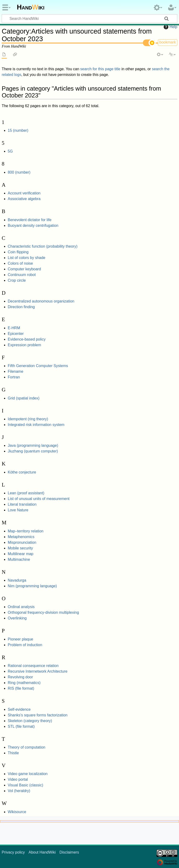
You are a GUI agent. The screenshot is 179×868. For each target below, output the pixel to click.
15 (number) (18, 130)
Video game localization (28, 774)
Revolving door (20, 677)
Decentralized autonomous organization (41, 301)
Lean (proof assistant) (26, 493)
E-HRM (14, 328)
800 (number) (19, 172)
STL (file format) (21, 726)
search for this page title (100, 69)
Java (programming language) (33, 445)
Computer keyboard (24, 269)
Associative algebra (24, 199)
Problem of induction (25, 645)
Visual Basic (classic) (26, 785)
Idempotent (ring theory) (28, 419)
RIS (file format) (21, 688)
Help (170, 27)
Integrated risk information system (36, 425)
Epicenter (16, 334)
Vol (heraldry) (19, 791)
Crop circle (17, 280)
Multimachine (19, 559)
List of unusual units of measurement (39, 499)
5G (10, 151)
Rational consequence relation (33, 666)
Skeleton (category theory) (30, 721)
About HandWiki (42, 852)
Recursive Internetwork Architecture (38, 671)
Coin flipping (18, 252)
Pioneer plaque (21, 639)
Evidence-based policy (27, 339)
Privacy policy (13, 852)
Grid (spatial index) (24, 398)
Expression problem (24, 345)
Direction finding (21, 307)
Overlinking (17, 618)
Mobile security (20, 548)
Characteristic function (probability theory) (43, 246)
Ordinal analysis (21, 607)
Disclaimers (69, 852)
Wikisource (17, 812)
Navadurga (17, 580)
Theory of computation (27, 747)
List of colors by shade (27, 258)
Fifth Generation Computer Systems (38, 366)
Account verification (24, 193)
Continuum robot (22, 275)
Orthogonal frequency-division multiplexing (43, 612)
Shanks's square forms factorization (38, 715)
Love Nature (18, 510)
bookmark (168, 42)
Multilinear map (21, 554)
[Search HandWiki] (89, 18)
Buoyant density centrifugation (33, 226)
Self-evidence (19, 709)
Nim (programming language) (32, 586)
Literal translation (22, 504)
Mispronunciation (22, 542)
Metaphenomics (21, 537)
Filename (16, 371)
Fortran (14, 377)
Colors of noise (20, 263)
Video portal (18, 779)
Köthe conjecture (22, 472)
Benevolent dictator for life (30, 220)
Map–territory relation (26, 531)
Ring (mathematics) (24, 683)
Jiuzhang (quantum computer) (33, 451)
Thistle (13, 753)
